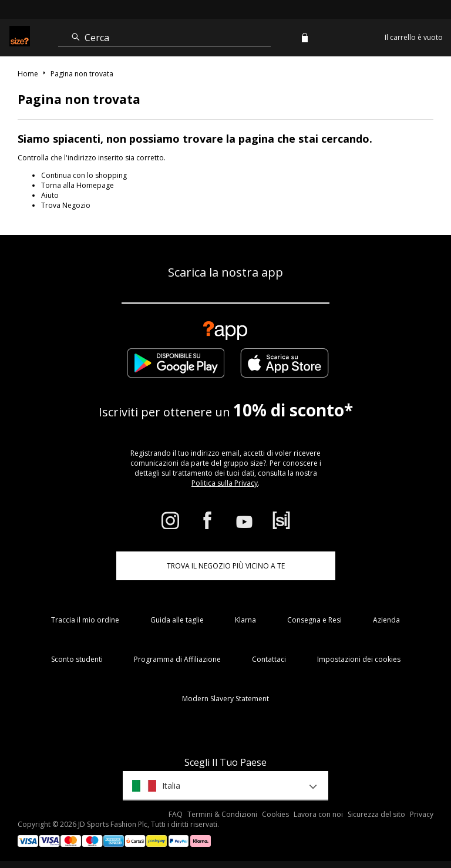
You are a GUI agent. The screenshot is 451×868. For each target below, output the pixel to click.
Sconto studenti (77, 659)
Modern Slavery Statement (225, 699)
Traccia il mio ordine (85, 620)
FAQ (176, 814)
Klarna (245, 620)
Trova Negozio (66, 205)
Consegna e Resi (314, 620)
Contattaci (269, 659)
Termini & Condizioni (222, 814)
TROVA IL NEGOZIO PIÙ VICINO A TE (226, 566)
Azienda (386, 620)
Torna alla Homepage (78, 185)
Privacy (422, 814)
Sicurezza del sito (376, 814)
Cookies (275, 814)
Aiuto (50, 195)
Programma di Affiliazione (177, 659)
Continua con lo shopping (84, 175)
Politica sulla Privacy (225, 483)
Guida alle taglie (177, 620)
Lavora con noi (318, 814)
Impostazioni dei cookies (359, 659)
